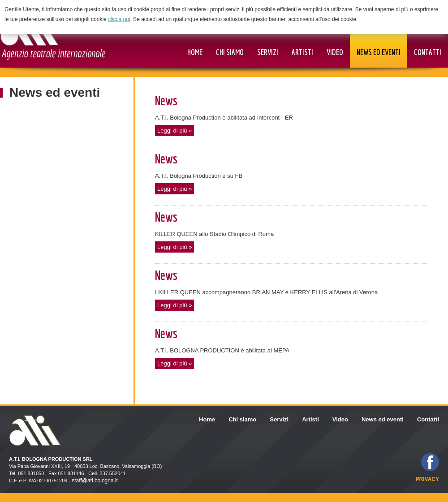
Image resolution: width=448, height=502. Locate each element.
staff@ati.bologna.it (95, 481)
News (166, 100)
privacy (427, 479)
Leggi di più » (174, 131)
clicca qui (119, 19)
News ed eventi (55, 92)
